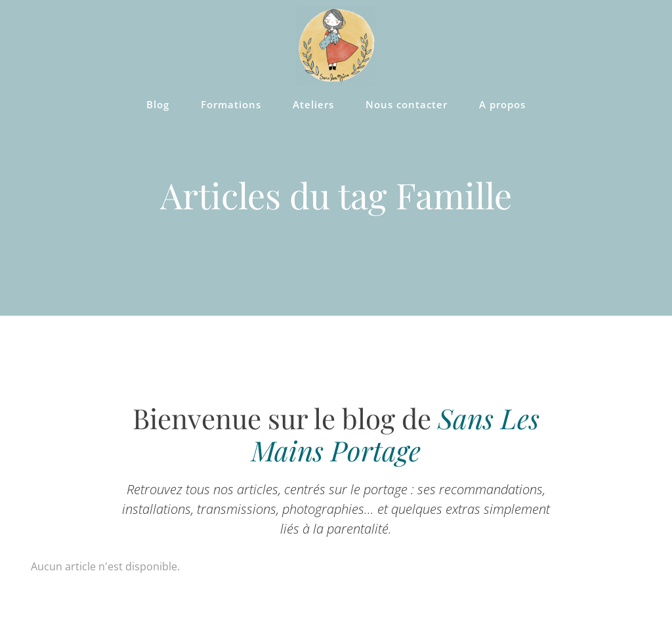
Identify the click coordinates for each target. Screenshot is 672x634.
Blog (158, 104)
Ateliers (313, 104)
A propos (502, 104)
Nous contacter (407, 104)
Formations (231, 104)
